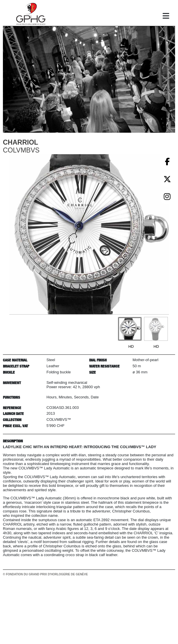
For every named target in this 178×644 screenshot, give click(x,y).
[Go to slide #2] (156, 329)
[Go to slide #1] (130, 329)
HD (131, 346)
